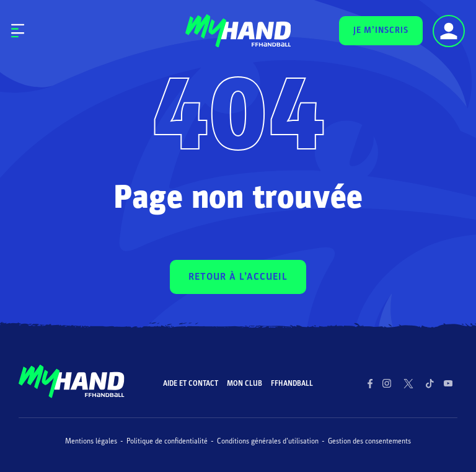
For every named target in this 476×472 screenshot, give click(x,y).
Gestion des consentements (369, 441)
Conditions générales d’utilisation (268, 441)
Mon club (245, 383)
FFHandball (292, 383)
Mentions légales (91, 441)
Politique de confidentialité (167, 441)
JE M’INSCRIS (381, 30)
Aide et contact (191, 383)
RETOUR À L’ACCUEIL (238, 277)
